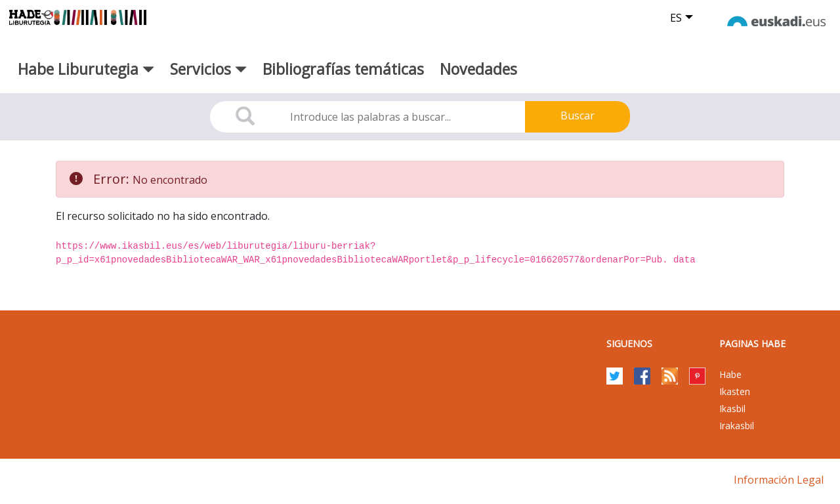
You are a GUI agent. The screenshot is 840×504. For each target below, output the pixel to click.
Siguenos (629, 344)
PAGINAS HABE (752, 344)
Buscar (577, 115)
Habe (730, 374)
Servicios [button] (208, 69)
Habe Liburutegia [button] (86, 69)
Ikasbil (732, 409)
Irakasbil (737, 426)
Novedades (478, 69)
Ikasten (735, 391)
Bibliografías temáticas (343, 69)
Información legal (779, 480)
